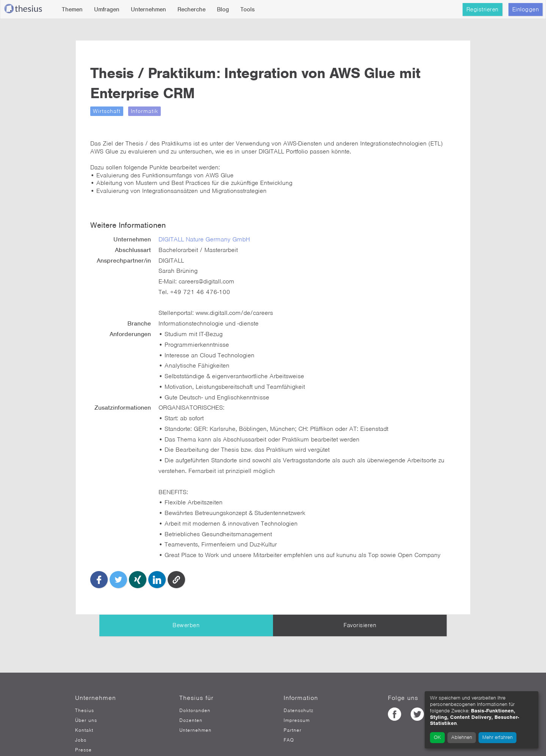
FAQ (289, 718)
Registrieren (482, 9)
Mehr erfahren (497, 737)
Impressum (297, 698)
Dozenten (191, 698)
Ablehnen (462, 737)
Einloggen (526, 9)
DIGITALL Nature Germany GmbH (225, 233)
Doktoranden (195, 688)
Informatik (168, 111)
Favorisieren (360, 603)
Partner (293, 708)
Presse (83, 728)
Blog (223, 9)
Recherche (191, 9)
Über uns (86, 698)
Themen (72, 9)
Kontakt (84, 708)
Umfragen (107, 9)
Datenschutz (299, 688)
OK (437, 737)
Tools (248, 9)
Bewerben (186, 603)
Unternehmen (148, 9)
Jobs (81, 718)
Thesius (85, 688)
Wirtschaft (130, 111)
